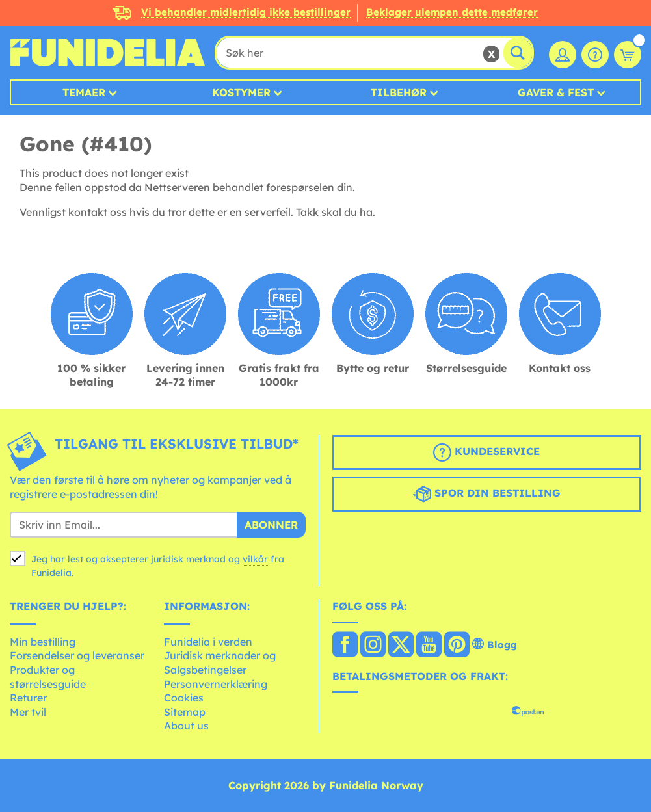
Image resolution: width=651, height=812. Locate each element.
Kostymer (241, 92)
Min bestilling (43, 642)
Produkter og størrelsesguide (48, 677)
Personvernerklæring (216, 684)
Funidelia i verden (208, 642)
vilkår (255, 559)
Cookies (184, 698)
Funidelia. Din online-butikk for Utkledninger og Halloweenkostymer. (107, 53)
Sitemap (185, 712)
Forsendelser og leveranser (77, 655)
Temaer (84, 92)
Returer (28, 698)
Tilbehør (399, 92)
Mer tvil (28, 712)
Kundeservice (486, 452)
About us (186, 726)
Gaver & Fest (556, 92)
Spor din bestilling (487, 494)
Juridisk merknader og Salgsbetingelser (220, 662)
